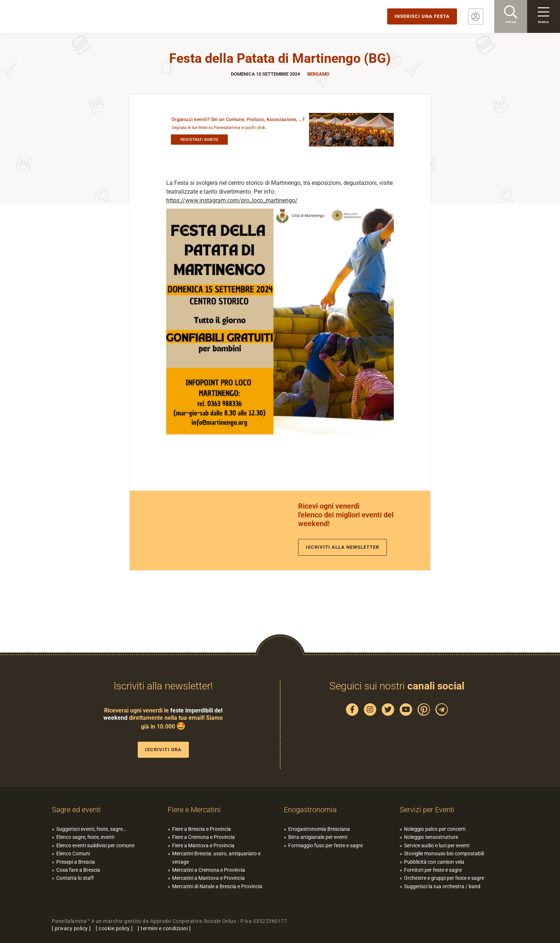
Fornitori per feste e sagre (433, 870)
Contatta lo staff (75, 878)
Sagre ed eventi (76, 810)
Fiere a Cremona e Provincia (203, 837)
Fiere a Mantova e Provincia (203, 845)
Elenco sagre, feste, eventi (85, 837)
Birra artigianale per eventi (318, 837)
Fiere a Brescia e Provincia (201, 829)
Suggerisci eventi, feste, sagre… (91, 829)
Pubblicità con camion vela (434, 862)
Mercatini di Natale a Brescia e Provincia (217, 886)
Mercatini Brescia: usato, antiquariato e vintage (216, 858)
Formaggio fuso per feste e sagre (325, 845)
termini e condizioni (164, 928)
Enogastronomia (310, 810)
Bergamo (318, 74)
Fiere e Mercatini (194, 810)
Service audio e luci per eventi (437, 845)
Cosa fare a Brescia (78, 870)
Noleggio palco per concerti (435, 829)
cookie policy (114, 928)
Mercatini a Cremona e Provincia (209, 870)
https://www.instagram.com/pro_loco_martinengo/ (232, 200)
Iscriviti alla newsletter (342, 547)
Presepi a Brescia (76, 862)
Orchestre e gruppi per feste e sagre (444, 878)
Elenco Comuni (73, 853)
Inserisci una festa (422, 16)
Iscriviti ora (163, 750)
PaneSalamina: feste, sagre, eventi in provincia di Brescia (57, 16)
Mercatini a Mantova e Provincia (208, 878)
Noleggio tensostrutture (431, 837)
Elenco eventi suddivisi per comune (95, 845)
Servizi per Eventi (427, 810)
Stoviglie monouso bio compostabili (444, 853)
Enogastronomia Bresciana (319, 829)
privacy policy (71, 928)
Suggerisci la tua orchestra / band (442, 886)
